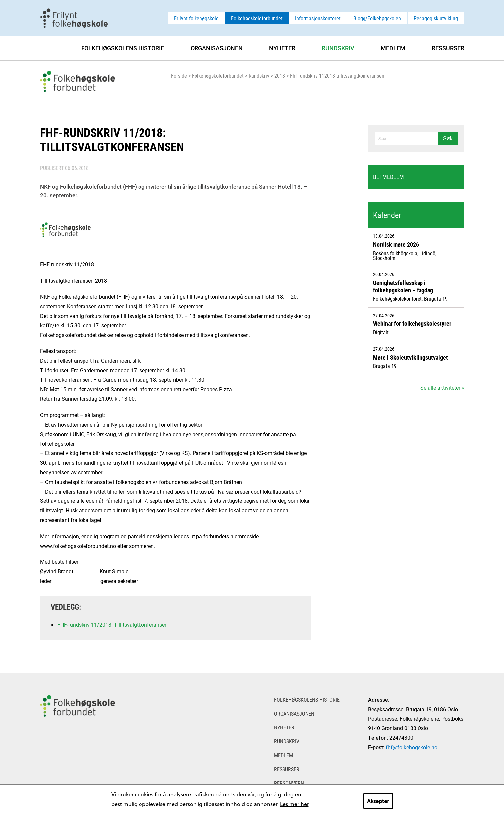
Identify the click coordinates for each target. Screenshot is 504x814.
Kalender (387, 215)
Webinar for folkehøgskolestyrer (412, 323)
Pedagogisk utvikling (436, 18)
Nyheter (282, 48)
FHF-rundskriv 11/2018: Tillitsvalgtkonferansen (112, 625)
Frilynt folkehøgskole (196, 18)
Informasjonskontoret (318, 18)
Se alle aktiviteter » (442, 388)
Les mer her (294, 804)
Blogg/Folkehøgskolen (377, 18)
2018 (280, 75)
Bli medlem (389, 177)
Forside (179, 75)
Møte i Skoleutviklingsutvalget (411, 357)
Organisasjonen (217, 48)
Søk (448, 138)
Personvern (289, 783)
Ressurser (448, 48)
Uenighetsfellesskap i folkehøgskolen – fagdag (403, 286)
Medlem (393, 48)
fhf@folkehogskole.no (412, 747)
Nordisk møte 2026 (396, 244)
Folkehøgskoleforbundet (257, 18)
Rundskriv (259, 75)
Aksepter (378, 801)
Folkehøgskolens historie (123, 48)
